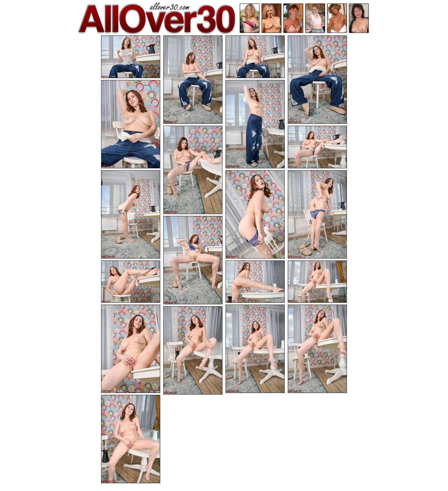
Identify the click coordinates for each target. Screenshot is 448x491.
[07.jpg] (193, 170)
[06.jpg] (255, 124)
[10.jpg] (255, 214)
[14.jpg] (255, 282)
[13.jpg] (131, 282)
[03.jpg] (255, 57)
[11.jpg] (317, 214)
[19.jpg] (193, 351)
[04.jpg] (317, 80)
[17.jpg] (255, 349)
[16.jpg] (131, 349)
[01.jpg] (131, 57)
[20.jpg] (131, 440)
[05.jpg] (131, 124)
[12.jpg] (193, 261)
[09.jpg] (131, 214)
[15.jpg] (317, 282)
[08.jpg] (317, 147)
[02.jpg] (193, 80)
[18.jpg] (317, 349)
